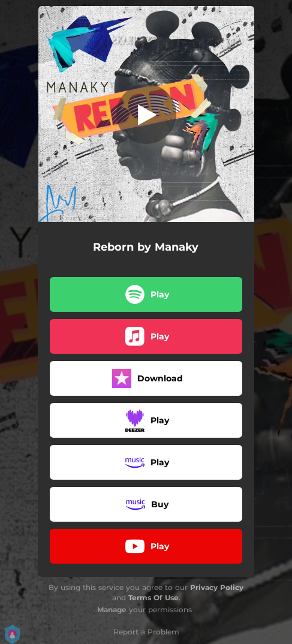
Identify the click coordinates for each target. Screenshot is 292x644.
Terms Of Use (153, 598)
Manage (112, 610)
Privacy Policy (217, 587)
